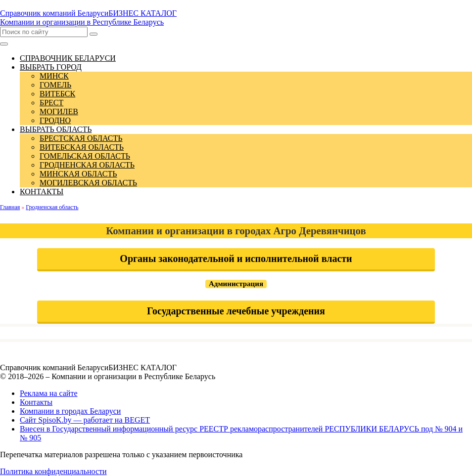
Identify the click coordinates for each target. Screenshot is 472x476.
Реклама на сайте (48, 393)
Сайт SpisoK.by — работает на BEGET (85, 420)
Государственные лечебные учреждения (236, 311)
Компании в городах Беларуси (70, 411)
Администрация (236, 284)
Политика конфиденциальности (53, 471)
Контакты (36, 402)
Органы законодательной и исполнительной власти (236, 259)
